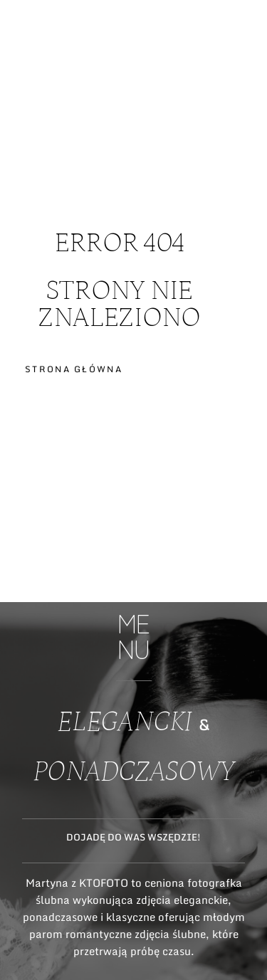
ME (244, 66)
